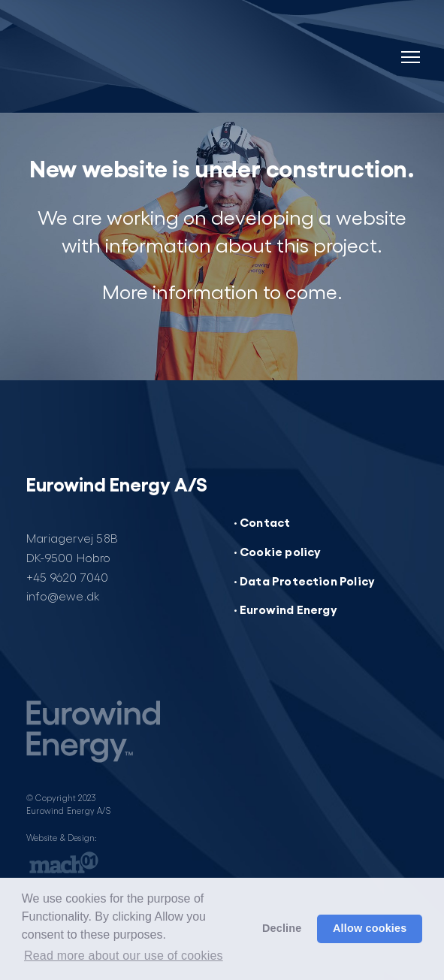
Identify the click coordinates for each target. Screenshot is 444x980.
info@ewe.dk (63, 596)
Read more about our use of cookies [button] (124, 956)
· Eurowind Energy (285, 609)
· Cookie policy (278, 551)
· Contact (262, 522)
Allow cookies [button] (370, 928)
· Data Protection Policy (305, 580)
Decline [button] (282, 928)
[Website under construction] (148, 60)
